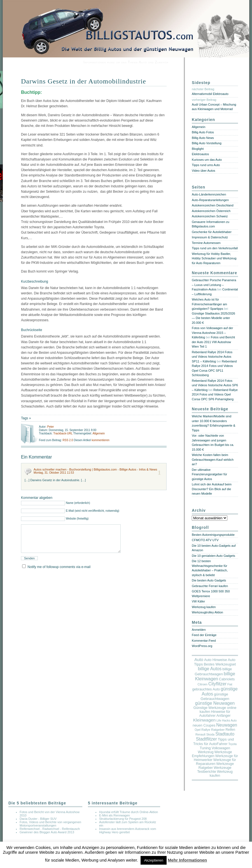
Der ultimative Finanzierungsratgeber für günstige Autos (209, 474)
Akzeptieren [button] (154, 860)
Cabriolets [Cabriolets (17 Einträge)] (227, 679)
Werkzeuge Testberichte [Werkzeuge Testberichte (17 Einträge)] (214, 770)
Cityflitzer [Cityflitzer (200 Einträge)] (217, 684)
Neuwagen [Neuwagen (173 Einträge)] (227, 725)
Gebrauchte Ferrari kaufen (210, 586)
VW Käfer (198, 601)
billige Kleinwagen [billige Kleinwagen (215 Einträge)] (215, 676)
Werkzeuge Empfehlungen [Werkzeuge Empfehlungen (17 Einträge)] (212, 754)
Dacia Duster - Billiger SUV (38, 819)
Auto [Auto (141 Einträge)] (199, 659)
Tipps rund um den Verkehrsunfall (215, 248)
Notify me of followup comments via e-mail (59, 574)
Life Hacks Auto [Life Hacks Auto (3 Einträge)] (227, 721)
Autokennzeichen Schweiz (210, 216)
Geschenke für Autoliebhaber (212, 232)
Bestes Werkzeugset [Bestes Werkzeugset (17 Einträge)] (220, 664)
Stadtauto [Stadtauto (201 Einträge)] (225, 734)
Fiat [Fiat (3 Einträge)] (230, 684)
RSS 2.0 (68, 440)
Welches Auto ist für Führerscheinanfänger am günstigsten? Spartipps (209, 304)
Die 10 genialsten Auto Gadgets (214, 556)
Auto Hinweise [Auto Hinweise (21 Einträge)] (216, 660)
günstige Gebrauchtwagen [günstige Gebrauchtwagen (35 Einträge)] (215, 696)
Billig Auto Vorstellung (207, 143)
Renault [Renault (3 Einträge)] (200, 735)
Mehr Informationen (187, 860)
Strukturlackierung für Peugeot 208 (123, 819)
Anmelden (199, 630)
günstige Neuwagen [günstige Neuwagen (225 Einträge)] (215, 703)
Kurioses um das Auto (207, 160)
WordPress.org (202, 646)
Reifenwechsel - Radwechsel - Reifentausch (50, 829)
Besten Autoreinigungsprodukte (213, 535)
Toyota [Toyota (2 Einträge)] (233, 744)
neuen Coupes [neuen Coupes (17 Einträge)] (204, 725)
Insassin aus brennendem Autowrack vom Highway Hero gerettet (128, 830)
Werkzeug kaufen (204, 607)
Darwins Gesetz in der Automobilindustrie (84, 81)
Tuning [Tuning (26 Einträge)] (205, 748)
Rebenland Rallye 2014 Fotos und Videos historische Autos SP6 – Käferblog (215, 385)
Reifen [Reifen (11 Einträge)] (230, 730)
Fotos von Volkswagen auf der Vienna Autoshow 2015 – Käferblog (212, 333)
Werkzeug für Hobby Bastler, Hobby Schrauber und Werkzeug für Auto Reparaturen (214, 258)
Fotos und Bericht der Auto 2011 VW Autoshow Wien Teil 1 (213, 342)
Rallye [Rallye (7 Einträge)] (206, 730)
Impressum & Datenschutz (210, 237)
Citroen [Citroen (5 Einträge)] (203, 684)
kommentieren (100, 440)
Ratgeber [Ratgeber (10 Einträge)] (218, 729)
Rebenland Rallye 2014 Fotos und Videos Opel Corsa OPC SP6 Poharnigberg (215, 395)
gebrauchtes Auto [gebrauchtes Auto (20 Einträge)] (206, 689)
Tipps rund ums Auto (206, 165)
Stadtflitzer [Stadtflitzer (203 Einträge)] (207, 739)
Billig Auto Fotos (203, 132)
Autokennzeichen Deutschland (213, 205)
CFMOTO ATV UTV (205, 540)
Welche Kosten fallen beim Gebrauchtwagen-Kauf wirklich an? (213, 459)
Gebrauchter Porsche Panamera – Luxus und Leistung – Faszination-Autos (214, 285)
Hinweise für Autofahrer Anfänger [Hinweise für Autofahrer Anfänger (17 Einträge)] (215, 714)
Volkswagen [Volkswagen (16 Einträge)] (221, 748)
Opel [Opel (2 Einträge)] (198, 730)
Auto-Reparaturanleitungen (210, 200)
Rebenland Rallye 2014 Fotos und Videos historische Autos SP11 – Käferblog (212, 357)
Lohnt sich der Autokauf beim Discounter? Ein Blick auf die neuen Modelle (212, 489)
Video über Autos (204, 171)
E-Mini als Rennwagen (115, 815)
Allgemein (99, 433)
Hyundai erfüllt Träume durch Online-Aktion (129, 812)
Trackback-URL (63, 433)
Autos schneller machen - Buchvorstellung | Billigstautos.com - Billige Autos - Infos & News (95, 469)
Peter (50, 427)
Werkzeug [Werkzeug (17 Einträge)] (206, 752)
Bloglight (198, 149)
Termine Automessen (206, 243)
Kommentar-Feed (204, 641)
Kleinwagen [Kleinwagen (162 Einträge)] (204, 720)
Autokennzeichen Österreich (211, 211)
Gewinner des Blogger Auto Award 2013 (47, 832)
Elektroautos (200, 154)
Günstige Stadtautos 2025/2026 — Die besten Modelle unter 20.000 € (214, 318)
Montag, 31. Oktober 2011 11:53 (54, 473)
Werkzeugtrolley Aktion (207, 612)
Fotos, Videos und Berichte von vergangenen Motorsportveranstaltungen (50, 824)
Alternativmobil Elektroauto (210, 94)
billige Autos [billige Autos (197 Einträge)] (210, 669)
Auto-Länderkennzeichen (209, 194)
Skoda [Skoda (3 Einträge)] (210, 735)
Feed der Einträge (204, 635)
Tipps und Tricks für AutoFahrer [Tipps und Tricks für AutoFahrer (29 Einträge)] (214, 742)
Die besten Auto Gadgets (209, 580)
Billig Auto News (203, 138)
